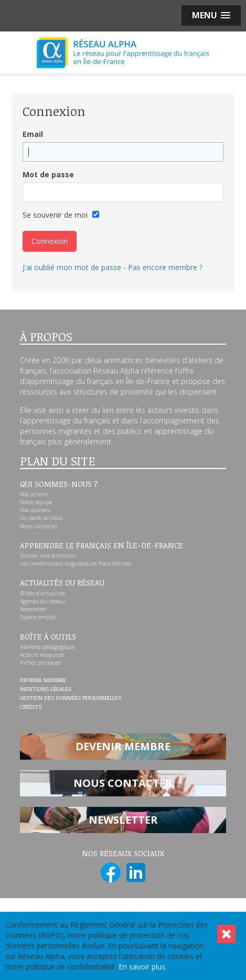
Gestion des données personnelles (71, 698)
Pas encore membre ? (165, 267)
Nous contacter (39, 526)
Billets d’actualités (42, 593)
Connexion (50, 241)
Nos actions (34, 494)
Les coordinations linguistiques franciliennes (76, 563)
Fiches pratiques (40, 663)
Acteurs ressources (42, 655)
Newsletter (33, 609)
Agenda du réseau (42, 601)
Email (33, 134)
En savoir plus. (143, 967)
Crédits (31, 707)
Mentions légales (46, 689)
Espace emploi (38, 617)
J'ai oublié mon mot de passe (72, 267)
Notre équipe (36, 502)
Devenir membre (43, 680)
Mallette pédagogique (47, 647)
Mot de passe (48, 174)
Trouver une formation (48, 556)
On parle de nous (41, 518)
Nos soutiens (35, 510)
